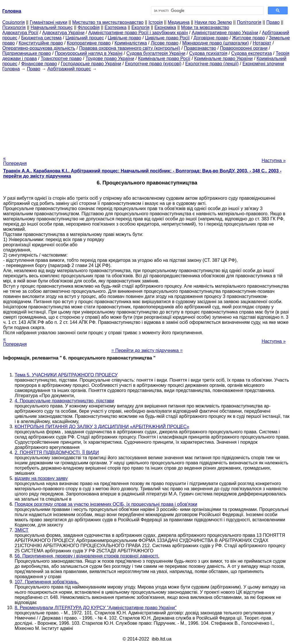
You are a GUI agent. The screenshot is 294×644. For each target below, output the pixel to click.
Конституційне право (41, 43)
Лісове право (165, 43)
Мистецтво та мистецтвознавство (108, 22)
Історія (156, 22)
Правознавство (200, 48)
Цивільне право (124, 38)
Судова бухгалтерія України (156, 53)
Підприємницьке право (27, 53)
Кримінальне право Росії (164, 58)
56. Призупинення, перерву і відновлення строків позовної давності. (87, 556)
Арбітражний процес (69, 69)
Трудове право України (110, 58)
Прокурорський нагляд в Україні (89, 53)
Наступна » (274, 160)
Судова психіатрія (208, 53)
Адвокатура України (63, 33)
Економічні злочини (263, 64)
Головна (11, 69)
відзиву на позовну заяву (41, 478)
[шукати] (207, 11)
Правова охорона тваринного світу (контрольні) (129, 48)
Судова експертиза (252, 53)
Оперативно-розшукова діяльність (39, 48)
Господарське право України (91, 64)
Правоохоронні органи (244, 48)
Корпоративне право (89, 43)
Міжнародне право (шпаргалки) (216, 43)
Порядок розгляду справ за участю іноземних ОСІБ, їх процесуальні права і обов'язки (106, 504)
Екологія (141, 27)
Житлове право (249, 38)
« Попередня (15, 161)
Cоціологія (13, 22)
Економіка (165, 27)
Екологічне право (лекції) (212, 64)
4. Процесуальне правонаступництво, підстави (64, 401)
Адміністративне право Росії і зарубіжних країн (138, 33)
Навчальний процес (52, 27)
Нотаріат (262, 43)
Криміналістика (131, 43)
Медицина (179, 22)
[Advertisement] (147, 112)
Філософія (89, 27)
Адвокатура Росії (20, 33)
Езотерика (116, 27)
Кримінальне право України (223, 58)
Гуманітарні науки (48, 22)
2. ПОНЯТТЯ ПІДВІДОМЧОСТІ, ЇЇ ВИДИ (57, 452)
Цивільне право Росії (167, 38)
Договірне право (211, 38)
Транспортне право (61, 58)
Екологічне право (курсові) (153, 64)
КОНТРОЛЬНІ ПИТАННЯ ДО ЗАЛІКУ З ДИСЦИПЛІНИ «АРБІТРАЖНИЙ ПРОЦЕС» (102, 427)
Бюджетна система (41, 38)
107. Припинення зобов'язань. (47, 582)
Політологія (249, 22)
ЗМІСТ (22, 530)
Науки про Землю (213, 22)
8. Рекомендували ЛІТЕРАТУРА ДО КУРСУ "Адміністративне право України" (96, 608)
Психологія (14, 27)
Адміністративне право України (225, 33)
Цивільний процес (85, 38)
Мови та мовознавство (205, 27)
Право (273, 22)
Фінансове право (39, 64)
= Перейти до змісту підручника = (147, 350)
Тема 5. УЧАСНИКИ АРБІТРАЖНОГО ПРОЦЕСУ (66, 375)
